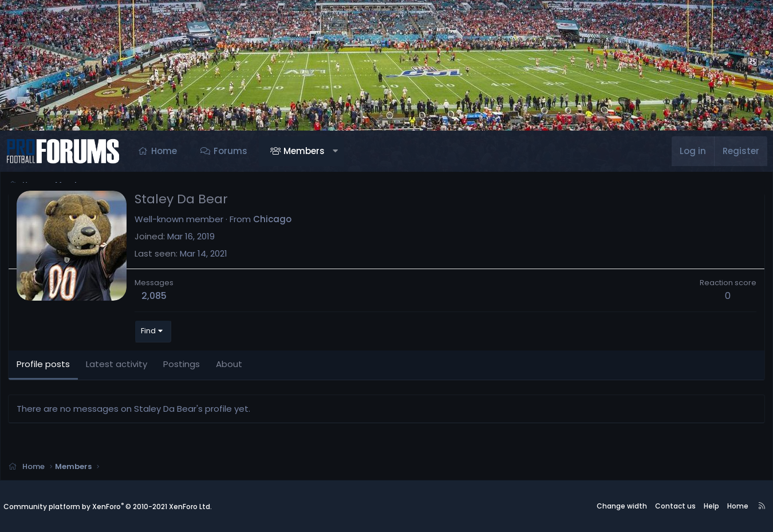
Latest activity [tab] (118, 365)
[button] (335, 151)
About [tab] (231, 365)
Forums (230, 151)
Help (711, 507)
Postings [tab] (183, 365)
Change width (622, 507)
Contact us (675, 507)
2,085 (156, 297)
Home (164, 151)
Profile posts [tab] (45, 365)
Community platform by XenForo (108, 507)
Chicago (274, 220)
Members (304, 151)
